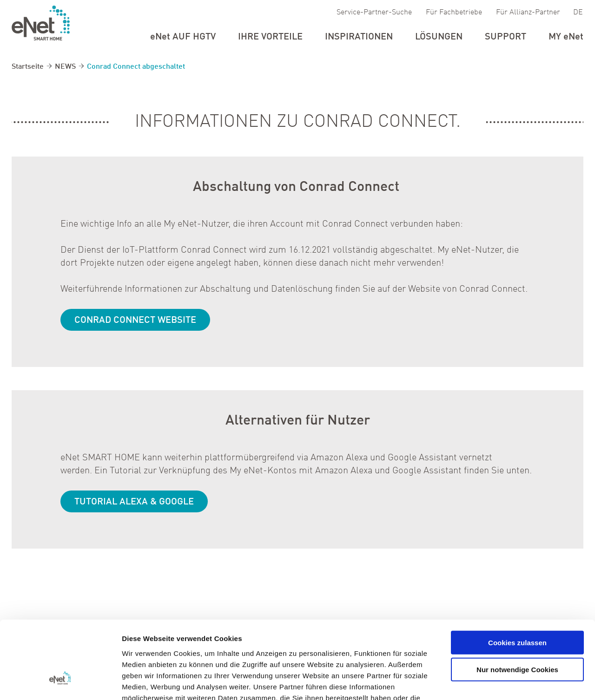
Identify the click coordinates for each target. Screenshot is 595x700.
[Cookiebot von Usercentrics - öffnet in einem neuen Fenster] (60, 682)
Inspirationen (359, 37)
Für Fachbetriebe (454, 13)
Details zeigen (494, 682)
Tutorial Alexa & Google (134, 503)
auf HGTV (183, 37)
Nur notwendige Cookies (517, 605)
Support (506, 37)
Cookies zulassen (517, 578)
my (566, 37)
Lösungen (439, 37)
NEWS (65, 67)
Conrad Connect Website (135, 321)
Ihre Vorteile (270, 37)
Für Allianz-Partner (528, 13)
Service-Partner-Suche (374, 13)
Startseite (28, 67)
